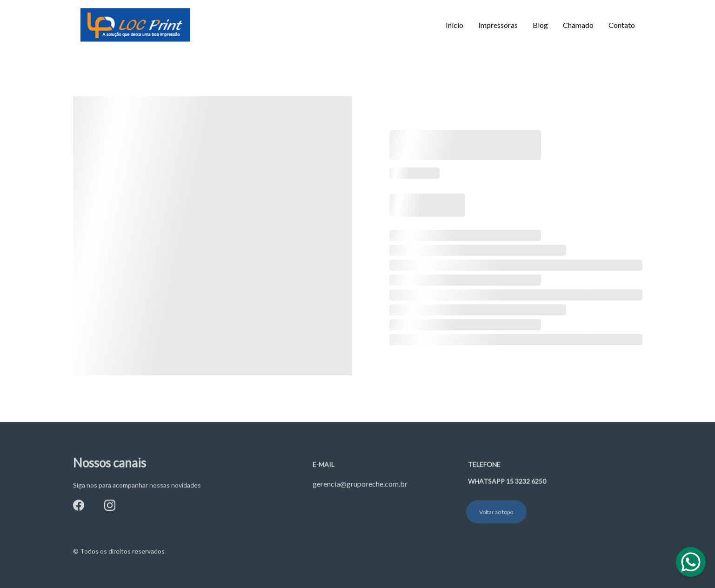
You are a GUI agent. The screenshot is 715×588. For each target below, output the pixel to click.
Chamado (578, 25)
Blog (540, 25)
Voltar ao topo (496, 513)
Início (454, 25)
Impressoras (498, 25)
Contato (622, 25)
